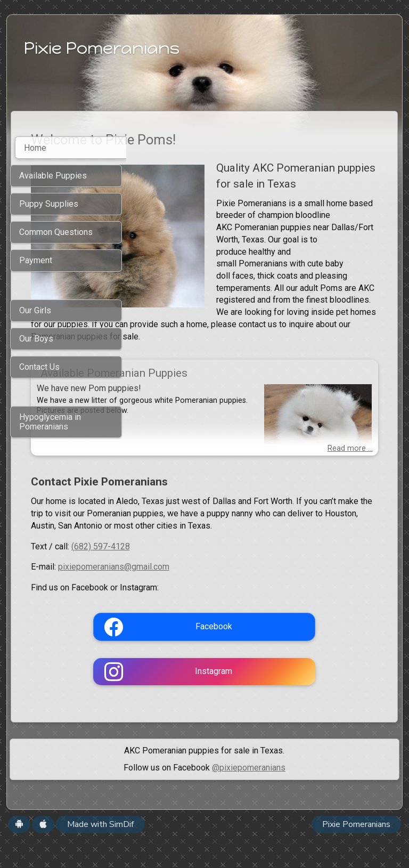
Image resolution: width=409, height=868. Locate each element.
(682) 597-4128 (216, 574)
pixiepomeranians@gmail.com (229, 595)
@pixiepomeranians (249, 795)
